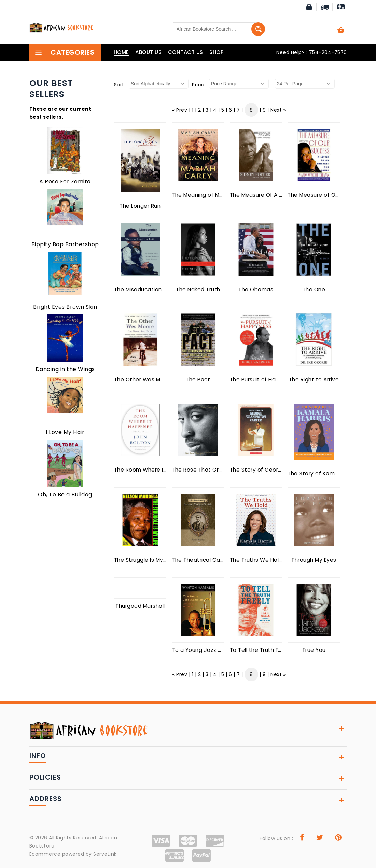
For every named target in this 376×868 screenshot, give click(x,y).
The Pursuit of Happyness (264, 380)
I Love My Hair (65, 432)
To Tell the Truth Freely (261, 650)
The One (314, 289)
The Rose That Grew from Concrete (220, 470)
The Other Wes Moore (144, 380)
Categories (65, 52)
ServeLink (105, 854)
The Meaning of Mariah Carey (211, 195)
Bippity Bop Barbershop (65, 244)
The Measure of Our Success (326, 195)
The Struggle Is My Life (144, 560)
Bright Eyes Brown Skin (65, 307)
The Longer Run (140, 206)
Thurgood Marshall (140, 606)
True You (314, 650)
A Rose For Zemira (65, 181)
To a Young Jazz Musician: (207, 650)
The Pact (198, 380)
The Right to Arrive (314, 380)
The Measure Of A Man (260, 195)
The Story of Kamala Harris (324, 473)
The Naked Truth (198, 289)
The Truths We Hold (256, 560)
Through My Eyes (314, 560)
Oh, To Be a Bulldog (65, 495)
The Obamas (256, 289)
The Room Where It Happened (155, 470)
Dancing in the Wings (65, 369)
